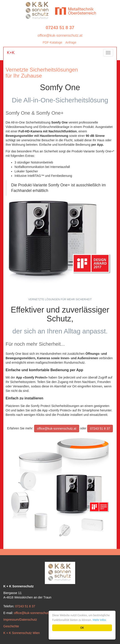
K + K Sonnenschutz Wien (22, 633)
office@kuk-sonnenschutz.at (60, 35)
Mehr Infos (99, 620)
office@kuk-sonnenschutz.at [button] (57, 429)
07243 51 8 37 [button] (100, 429)
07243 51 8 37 (60, 28)
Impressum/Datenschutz (20, 620)
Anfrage (71, 42)
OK (82, 628)
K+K (11, 53)
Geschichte (11, 626)
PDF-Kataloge (52, 42)
